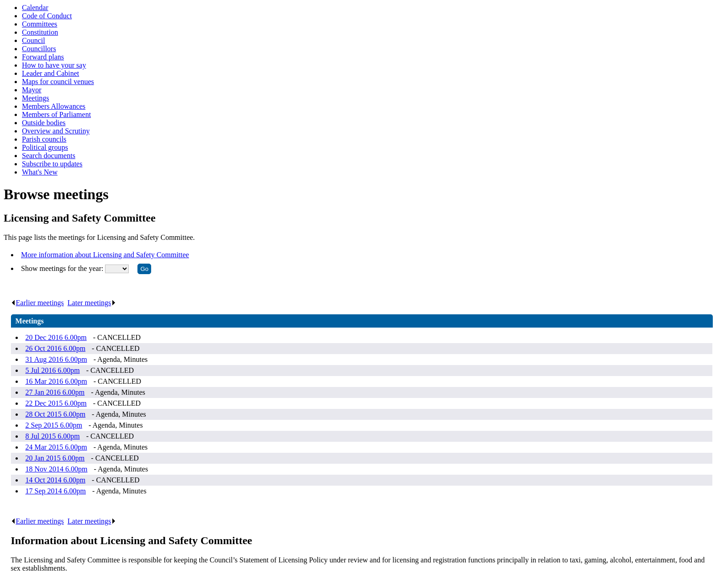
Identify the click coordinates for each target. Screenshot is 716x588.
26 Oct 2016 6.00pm (56, 348)
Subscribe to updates (52, 164)
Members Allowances (54, 106)
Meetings (36, 98)
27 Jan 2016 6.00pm (55, 392)
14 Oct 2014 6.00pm (56, 480)
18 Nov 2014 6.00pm (57, 469)
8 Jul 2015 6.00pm (53, 436)
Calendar (35, 8)
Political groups (45, 147)
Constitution (40, 32)
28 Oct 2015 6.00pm (56, 414)
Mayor (32, 90)
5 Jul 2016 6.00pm (53, 370)
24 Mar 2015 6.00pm (56, 447)
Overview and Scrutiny (56, 131)
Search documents (49, 156)
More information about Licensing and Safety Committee (105, 255)
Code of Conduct (47, 16)
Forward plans (43, 57)
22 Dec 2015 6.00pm (56, 403)
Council (34, 40)
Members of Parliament (56, 114)
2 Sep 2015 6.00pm (54, 425)
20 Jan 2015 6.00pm (55, 458)
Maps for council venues (58, 82)
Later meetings (92, 303)
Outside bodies (44, 123)
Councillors (39, 49)
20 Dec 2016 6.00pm (56, 337)
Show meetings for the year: (63, 268)
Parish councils (44, 139)
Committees (39, 24)
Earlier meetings (37, 303)
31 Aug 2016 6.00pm (56, 359)
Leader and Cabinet (50, 73)
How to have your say (54, 65)
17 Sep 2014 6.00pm (56, 491)
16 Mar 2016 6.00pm (56, 381)
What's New (40, 172)
